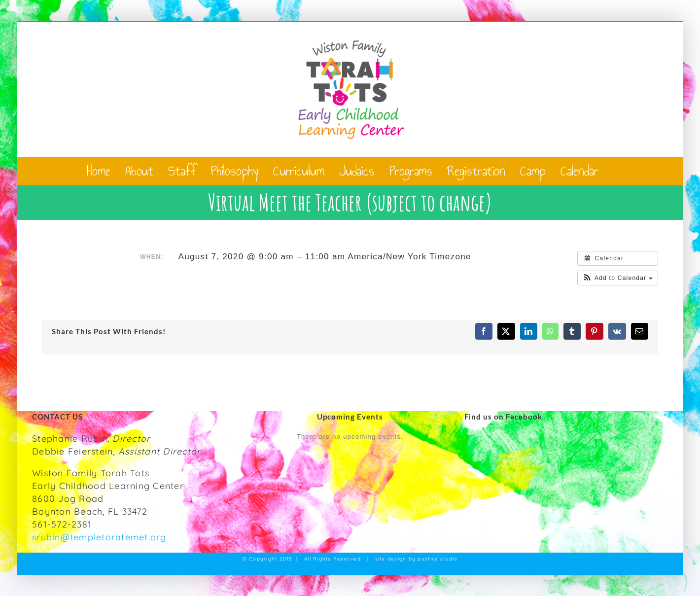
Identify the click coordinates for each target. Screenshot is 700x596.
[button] (618, 278)
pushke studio (437, 559)
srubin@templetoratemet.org (99, 537)
